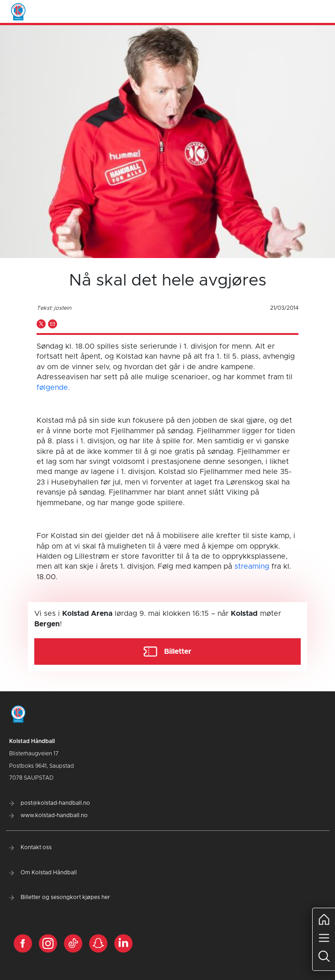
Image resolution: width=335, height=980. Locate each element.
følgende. (53, 388)
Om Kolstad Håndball (43, 872)
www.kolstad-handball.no (48, 815)
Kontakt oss (30, 847)
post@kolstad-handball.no (50, 803)
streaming (252, 566)
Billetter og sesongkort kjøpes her (60, 897)
